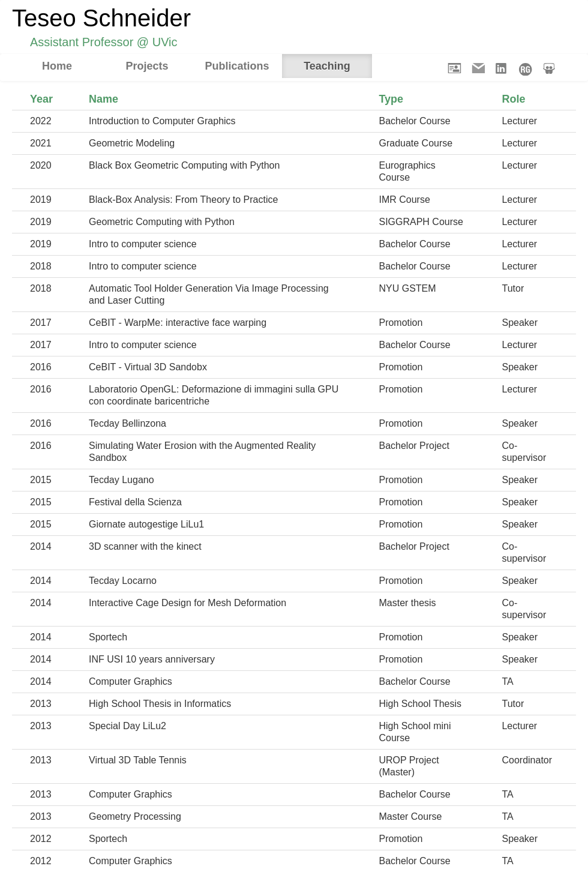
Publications (237, 66)
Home (57, 66)
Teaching (327, 66)
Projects (147, 66)
